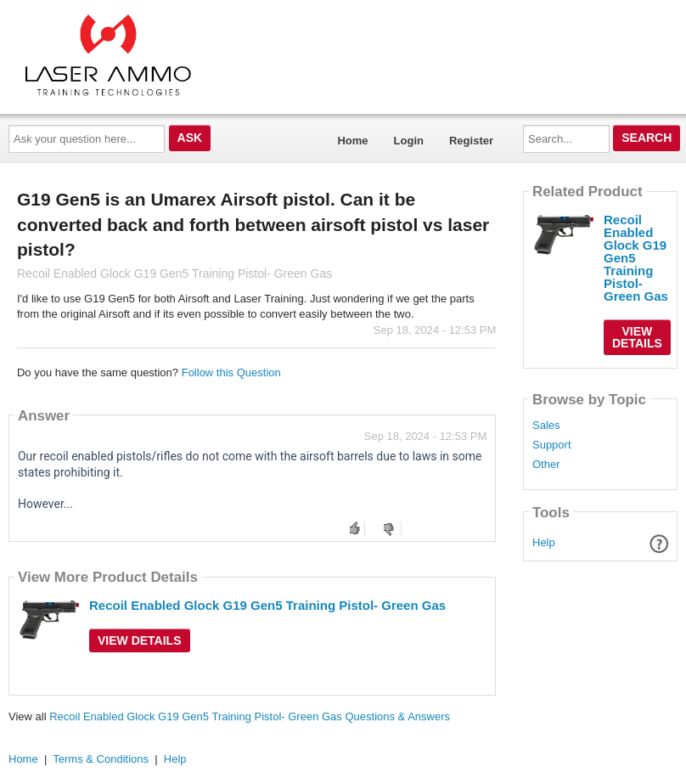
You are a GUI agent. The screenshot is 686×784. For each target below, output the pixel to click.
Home (352, 141)
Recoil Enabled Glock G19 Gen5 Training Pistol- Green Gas (267, 605)
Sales (546, 426)
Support (552, 445)
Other (546, 465)
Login (409, 141)
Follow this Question (231, 372)
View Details (140, 640)
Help (544, 542)
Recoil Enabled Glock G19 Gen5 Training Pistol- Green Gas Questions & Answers (250, 716)
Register (471, 141)
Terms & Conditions (101, 759)
